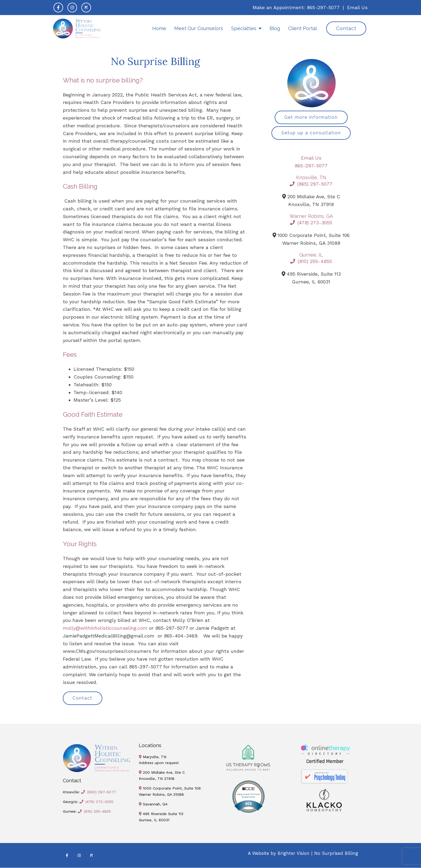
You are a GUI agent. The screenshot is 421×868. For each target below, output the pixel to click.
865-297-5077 (323, 7)
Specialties (244, 28)
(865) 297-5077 (311, 184)
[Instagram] (72, 8)
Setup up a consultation (311, 133)
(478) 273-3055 (311, 223)
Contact (346, 28)
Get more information (311, 117)
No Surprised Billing (336, 853)
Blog (275, 28)
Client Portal (302, 28)
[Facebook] (58, 8)
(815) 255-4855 (311, 262)
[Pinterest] (86, 8)
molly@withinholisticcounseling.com (105, 628)
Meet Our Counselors (199, 28)
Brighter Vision (294, 853)
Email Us (357, 7)
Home (159, 28)
